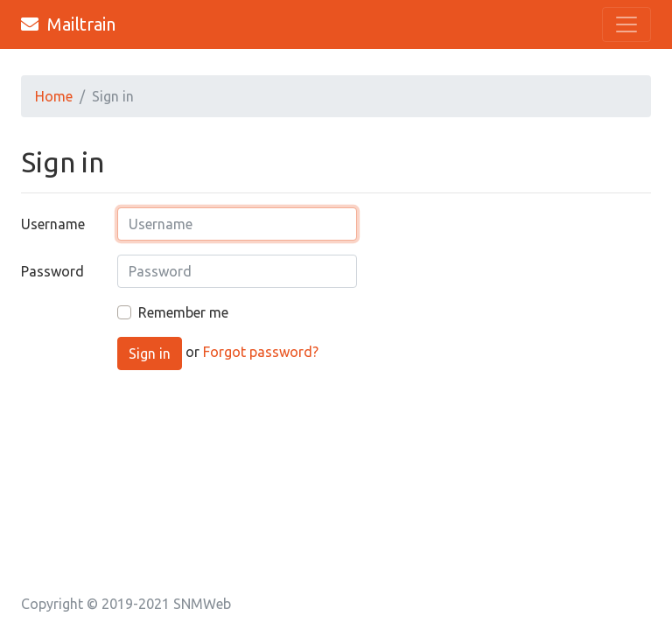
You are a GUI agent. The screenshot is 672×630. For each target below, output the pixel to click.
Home (54, 96)
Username (53, 224)
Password (52, 271)
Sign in (150, 353)
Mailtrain (68, 24)
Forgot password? (261, 353)
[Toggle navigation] (626, 24)
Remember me (183, 312)
